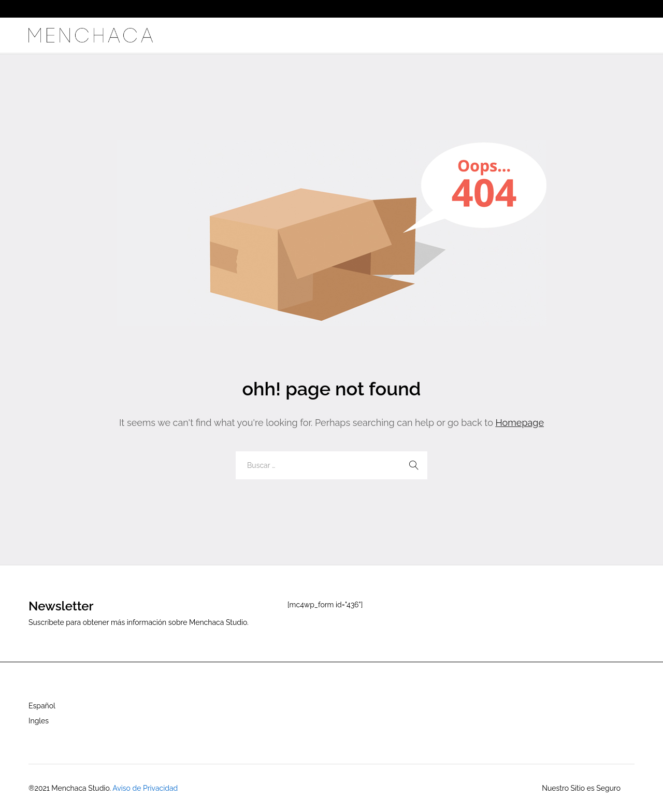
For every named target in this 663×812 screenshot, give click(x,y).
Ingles (39, 721)
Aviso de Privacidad (145, 788)
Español (42, 706)
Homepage (520, 423)
